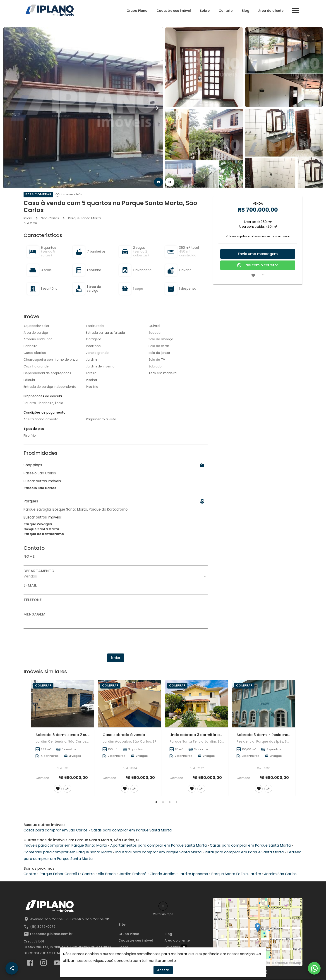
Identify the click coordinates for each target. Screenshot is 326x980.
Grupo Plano (137, 11)
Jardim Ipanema (193, 874)
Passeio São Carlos (40, 488)
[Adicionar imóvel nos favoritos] (253, 275)
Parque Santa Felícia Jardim (236, 874)
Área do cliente (271, 11)
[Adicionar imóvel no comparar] (262, 275)
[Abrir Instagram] (44, 964)
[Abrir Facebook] (30, 964)
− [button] (218, 909)
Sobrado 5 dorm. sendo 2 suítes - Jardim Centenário (84, 735)
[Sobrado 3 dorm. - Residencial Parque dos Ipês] (264, 704)
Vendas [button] (30, 576)
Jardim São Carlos (280, 874)
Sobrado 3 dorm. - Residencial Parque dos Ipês (280, 735)
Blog (246, 11)
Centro (30, 874)
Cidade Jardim (163, 874)
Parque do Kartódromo (44, 534)
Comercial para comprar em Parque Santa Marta (68, 852)
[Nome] (116, 562)
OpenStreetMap (288, 963)
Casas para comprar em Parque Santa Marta (131, 830)
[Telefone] (116, 605)
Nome (29, 556)
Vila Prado (107, 874)
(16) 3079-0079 (43, 927)
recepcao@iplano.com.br (51, 934)
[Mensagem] (116, 622)
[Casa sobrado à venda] (130, 704)
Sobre (205, 11)
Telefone (33, 600)
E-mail (30, 585)
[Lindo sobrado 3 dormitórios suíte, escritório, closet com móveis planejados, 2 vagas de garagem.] (197, 704)
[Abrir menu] (295, 11)
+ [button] (218, 903)
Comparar (177, 954)
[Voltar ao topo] (163, 906)
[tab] (158, 182)
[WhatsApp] (314, 968)
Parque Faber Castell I (59, 874)
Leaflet (264, 963)
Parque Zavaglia (38, 524)
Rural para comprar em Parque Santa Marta (244, 852)
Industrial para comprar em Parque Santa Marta (158, 852)
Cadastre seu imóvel (174, 11)
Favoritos (176, 947)
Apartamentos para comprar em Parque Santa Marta (158, 845)
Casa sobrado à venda (124, 735)
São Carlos (50, 218)
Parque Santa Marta (85, 218)
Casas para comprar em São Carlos (56, 830)
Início (28, 218)
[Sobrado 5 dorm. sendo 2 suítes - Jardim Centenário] (63, 704)
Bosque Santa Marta (41, 529)
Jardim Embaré (133, 874)
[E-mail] (116, 591)
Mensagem (34, 614)
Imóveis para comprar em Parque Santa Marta (65, 845)
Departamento (39, 571)
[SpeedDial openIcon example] (12, 968)
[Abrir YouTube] (57, 964)
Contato (226, 11)
